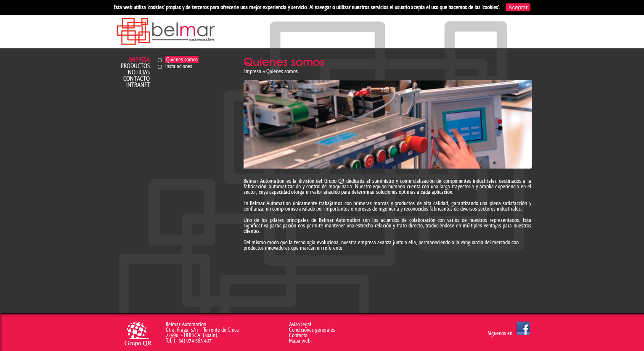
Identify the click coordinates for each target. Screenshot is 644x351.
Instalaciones (179, 66)
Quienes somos (182, 59)
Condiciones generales (312, 330)
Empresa (139, 60)
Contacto (136, 79)
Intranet (138, 85)
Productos (135, 66)
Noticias (139, 73)
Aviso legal (300, 324)
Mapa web (300, 341)
